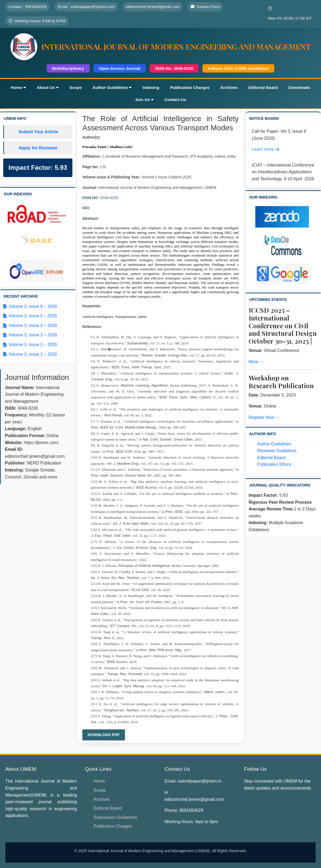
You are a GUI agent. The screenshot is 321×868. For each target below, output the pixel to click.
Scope (76, 87)
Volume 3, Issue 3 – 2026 (30, 335)
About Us (48, 87)
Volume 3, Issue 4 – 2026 (30, 325)
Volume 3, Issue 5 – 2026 (30, 316)
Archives (229, 87)
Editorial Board (263, 87)
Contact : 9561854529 (28, 7)
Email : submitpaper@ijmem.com (86, 7)
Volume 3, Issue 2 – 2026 (30, 345)
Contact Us (175, 100)
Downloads (299, 87)
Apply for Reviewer (38, 148)
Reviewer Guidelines (277, 451)
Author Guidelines (112, 87)
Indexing (151, 87)
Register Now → (264, 417)
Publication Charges (190, 87)
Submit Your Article (38, 132)
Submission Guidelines (115, 817)
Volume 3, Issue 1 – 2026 (30, 354)
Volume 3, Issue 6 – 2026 (30, 306)
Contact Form (205, 7)
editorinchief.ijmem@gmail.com (153, 7)
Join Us (144, 100)
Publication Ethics (274, 464)
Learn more (265, 149)
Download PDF (104, 735)
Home (18, 87)
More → (256, 362)
